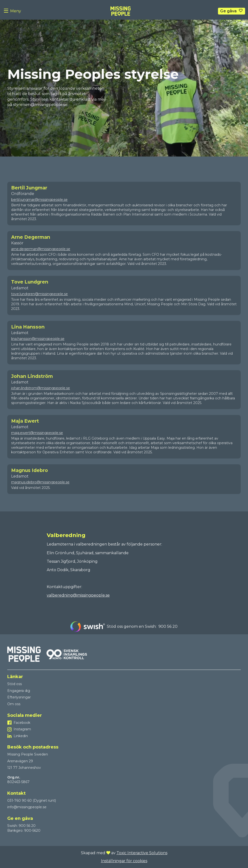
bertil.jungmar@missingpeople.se (39, 208)
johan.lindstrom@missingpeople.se (41, 396)
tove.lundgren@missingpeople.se (39, 302)
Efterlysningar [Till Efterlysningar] (19, 697)
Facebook (22, 723)
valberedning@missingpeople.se (78, 595)
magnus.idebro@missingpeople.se (40, 490)
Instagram (22, 729)
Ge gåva (228, 11)
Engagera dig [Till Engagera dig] (19, 691)
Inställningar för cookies (124, 861)
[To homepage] (120, 11)
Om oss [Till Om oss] (14, 704)
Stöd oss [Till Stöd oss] (15, 684)
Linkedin (21, 736)
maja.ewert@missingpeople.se (37, 441)
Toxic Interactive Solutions (142, 853)
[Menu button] (7, 11)
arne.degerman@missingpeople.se (41, 257)
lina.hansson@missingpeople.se (38, 347)
